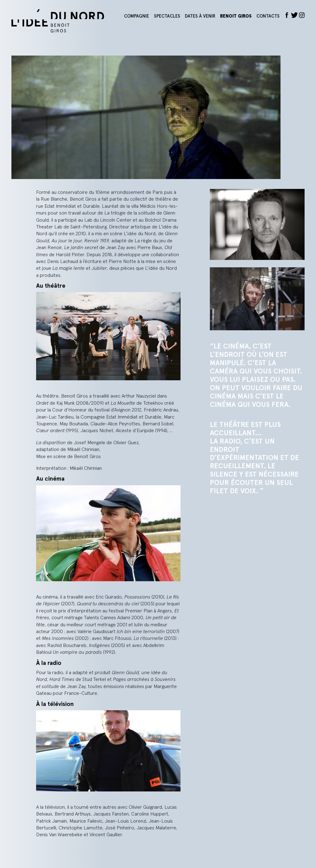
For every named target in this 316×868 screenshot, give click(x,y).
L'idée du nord (65, 21)
